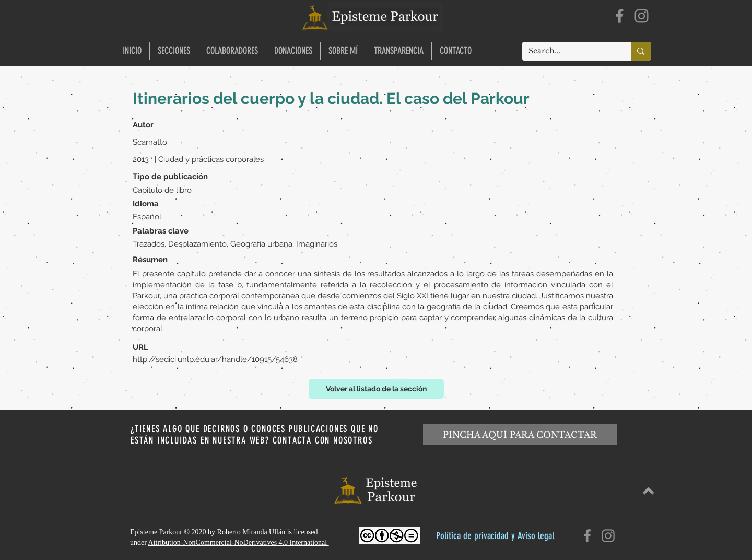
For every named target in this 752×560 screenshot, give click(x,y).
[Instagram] (642, 16)
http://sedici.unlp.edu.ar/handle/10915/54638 (215, 359)
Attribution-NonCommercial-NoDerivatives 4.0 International (239, 542)
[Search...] (569, 51)
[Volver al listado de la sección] (376, 389)
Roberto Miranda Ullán (252, 532)
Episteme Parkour (157, 532)
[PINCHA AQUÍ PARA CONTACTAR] (520, 435)
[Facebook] (620, 16)
